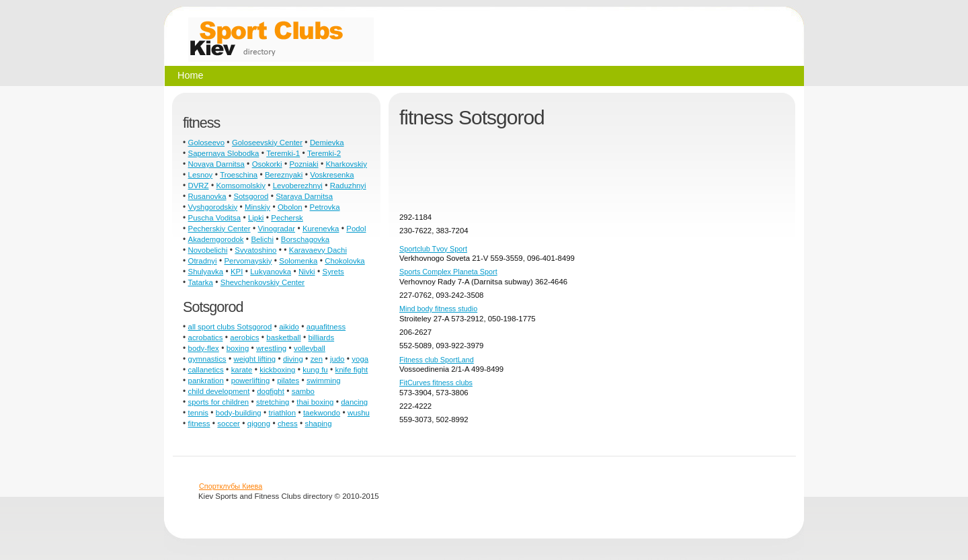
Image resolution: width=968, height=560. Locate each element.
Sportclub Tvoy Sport (433, 249)
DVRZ (199, 186)
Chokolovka (345, 261)
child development (219, 391)
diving (293, 359)
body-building (239, 413)
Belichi (262, 239)
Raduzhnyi (348, 186)
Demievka (327, 143)
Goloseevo (206, 143)
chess (288, 424)
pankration (206, 381)
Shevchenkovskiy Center (263, 282)
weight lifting (254, 359)
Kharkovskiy (346, 164)
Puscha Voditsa (215, 218)
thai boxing (315, 402)
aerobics (244, 337)
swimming (324, 381)
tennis (198, 413)
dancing (354, 402)
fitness (199, 424)
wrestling (271, 348)
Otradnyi (203, 261)
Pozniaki (304, 164)
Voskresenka (332, 175)
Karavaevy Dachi (318, 250)
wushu (359, 413)
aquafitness (326, 327)
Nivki (307, 272)
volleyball (310, 348)
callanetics (206, 370)
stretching (273, 402)
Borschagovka (305, 239)
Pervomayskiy (248, 261)
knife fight (352, 370)
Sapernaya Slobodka (224, 153)
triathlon (283, 413)
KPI (237, 272)
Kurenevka (321, 229)
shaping (319, 424)
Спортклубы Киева (231, 486)
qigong (259, 424)
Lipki (256, 218)
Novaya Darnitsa (216, 164)
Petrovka (325, 207)
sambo (303, 391)
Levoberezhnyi (298, 186)
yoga (360, 359)
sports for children (219, 402)
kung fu (315, 370)
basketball (283, 337)
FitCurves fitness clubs (436, 383)
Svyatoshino (255, 250)
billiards (322, 337)
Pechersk (287, 218)
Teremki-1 (283, 153)
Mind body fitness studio (438, 309)
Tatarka (201, 282)
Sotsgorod (251, 196)
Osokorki (267, 164)
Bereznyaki (284, 175)
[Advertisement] (644, 175)
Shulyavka (206, 272)
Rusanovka (207, 196)
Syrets (333, 272)
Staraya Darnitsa (304, 196)
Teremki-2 (324, 153)
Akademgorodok (216, 239)
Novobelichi (208, 250)
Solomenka (298, 261)
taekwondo (322, 413)
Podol (356, 229)
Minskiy (257, 207)
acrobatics (206, 337)
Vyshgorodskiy (213, 207)
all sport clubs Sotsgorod (230, 327)
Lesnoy (201, 175)
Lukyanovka (271, 272)
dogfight (271, 391)
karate (242, 370)
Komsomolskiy (240, 186)
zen (317, 359)
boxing (238, 348)
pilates (288, 381)
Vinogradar (277, 229)
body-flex (204, 348)
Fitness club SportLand (437, 360)
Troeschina (239, 175)
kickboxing (277, 370)
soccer (229, 424)
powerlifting (251, 381)
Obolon (290, 207)
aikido (289, 327)
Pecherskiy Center (219, 229)
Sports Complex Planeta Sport (448, 272)
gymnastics (207, 359)
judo (337, 359)
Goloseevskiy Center (267, 143)
